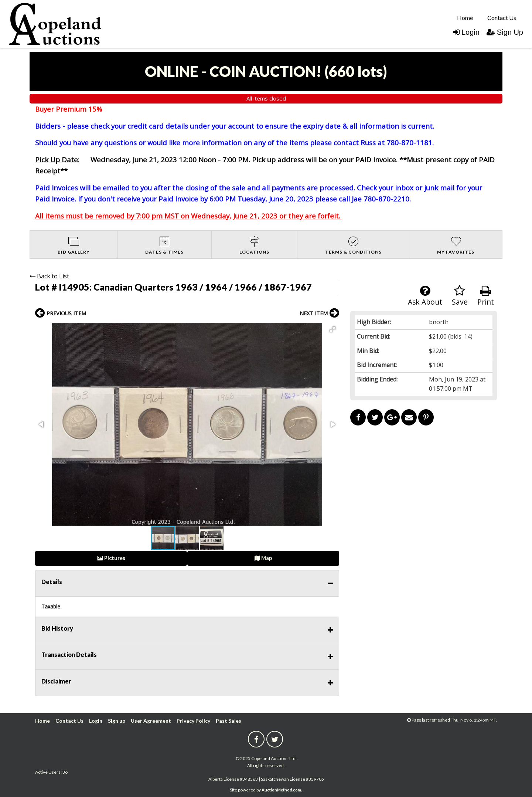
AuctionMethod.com (281, 790)
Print (486, 296)
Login (466, 32)
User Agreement (151, 721)
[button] (332, 329)
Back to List (49, 276)
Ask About (425, 296)
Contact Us (502, 18)
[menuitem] (465, 17)
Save (460, 296)
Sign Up (505, 32)
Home (465, 18)
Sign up (117, 721)
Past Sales (229, 721)
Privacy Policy (193, 721)
